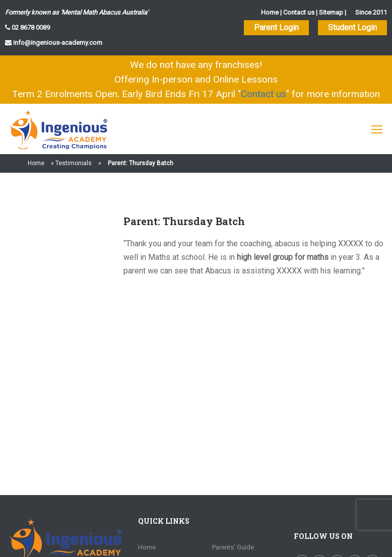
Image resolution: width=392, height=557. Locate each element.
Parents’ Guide (233, 547)
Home (270, 12)
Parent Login (276, 27)
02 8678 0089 (30, 27)
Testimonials (74, 163)
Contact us (299, 12)
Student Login (352, 27)
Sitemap (331, 12)
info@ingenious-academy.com (57, 43)
